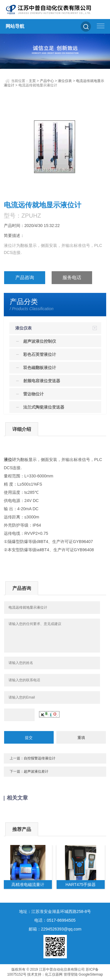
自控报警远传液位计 (40, 758)
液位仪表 (65, 81)
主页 (32, 81)
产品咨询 (25, 278)
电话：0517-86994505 (55, 920)
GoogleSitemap (91, 974)
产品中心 (47, 81)
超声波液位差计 (36, 771)
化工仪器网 (54, 974)
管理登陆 (71, 974)
